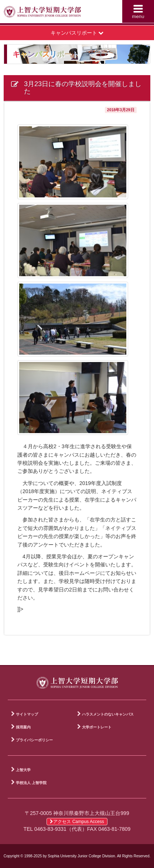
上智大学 (23, 770)
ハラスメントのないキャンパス (108, 714)
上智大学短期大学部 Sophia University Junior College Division (42, 13)
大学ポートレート (97, 727)
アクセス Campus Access (77, 822)
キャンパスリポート (77, 33)
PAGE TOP (143, 658)
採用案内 (23, 727)
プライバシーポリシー (34, 740)
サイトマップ (27, 714)
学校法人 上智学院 (31, 783)
